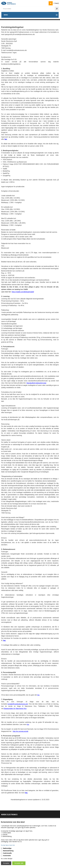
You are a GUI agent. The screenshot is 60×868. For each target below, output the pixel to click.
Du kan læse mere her (8, 845)
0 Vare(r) (56, 3)
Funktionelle (7, 853)
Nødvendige (7, 848)
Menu (6, 15)
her (28, 724)
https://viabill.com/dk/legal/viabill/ (23, 292)
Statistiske (7, 856)
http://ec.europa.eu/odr (21, 731)
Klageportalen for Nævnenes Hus (15, 709)
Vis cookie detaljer (7, 859)
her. (39, 695)
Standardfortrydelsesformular (36, 383)
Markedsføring (8, 851)
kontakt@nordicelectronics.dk (18, 704)
